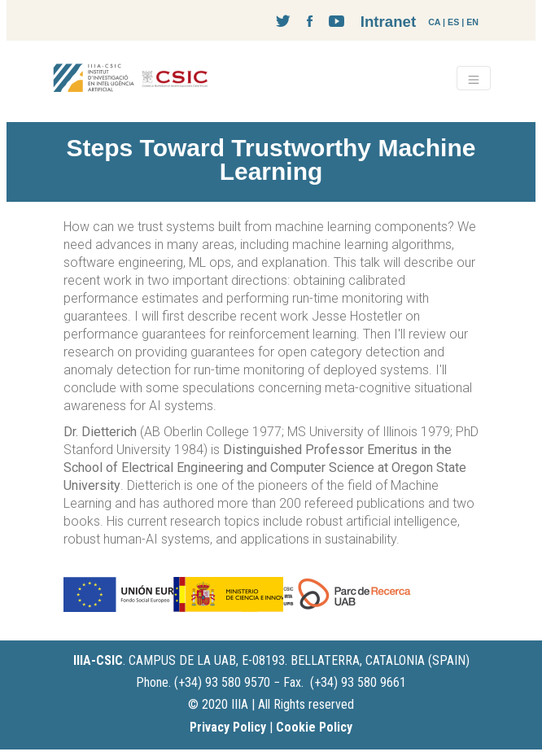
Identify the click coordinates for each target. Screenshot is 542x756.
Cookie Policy (314, 727)
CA (434, 22)
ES (453, 22)
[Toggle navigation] (474, 78)
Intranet (388, 22)
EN (472, 22)
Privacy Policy (228, 727)
